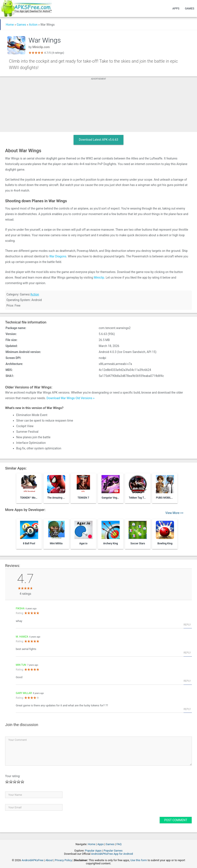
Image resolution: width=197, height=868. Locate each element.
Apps (176, 8)
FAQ (119, 844)
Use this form (139, 860)
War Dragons (58, 256)
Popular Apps (93, 851)
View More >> (174, 513)
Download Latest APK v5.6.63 (98, 140)
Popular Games (113, 851)
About (49, 860)
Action (33, 25)
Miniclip (99, 278)
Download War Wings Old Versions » (70, 398)
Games (190, 8)
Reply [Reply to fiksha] (187, 625)
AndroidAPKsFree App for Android (112, 854)
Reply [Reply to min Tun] (187, 681)
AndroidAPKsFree (33, 860)
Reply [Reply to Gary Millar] (187, 709)
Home (10, 25)
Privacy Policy (63, 860)
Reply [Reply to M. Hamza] (187, 653)
